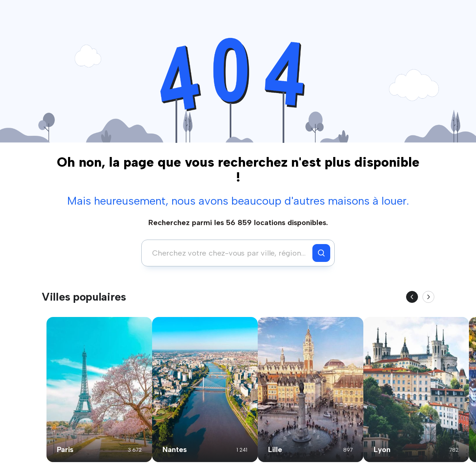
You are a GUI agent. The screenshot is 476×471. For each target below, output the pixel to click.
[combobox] (229, 253)
